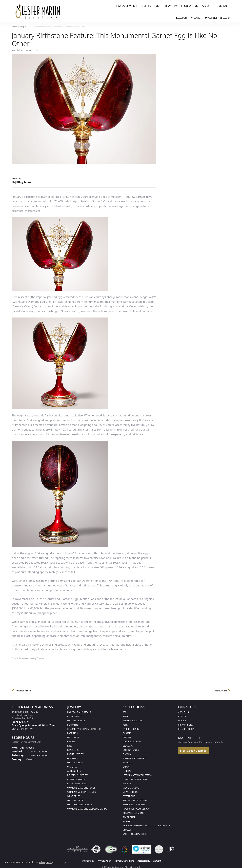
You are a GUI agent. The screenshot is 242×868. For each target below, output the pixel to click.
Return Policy (186, 729)
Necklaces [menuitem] (73, 737)
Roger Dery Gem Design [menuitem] (136, 809)
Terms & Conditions (125, 861)
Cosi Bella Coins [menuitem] (132, 742)
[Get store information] (23, 729)
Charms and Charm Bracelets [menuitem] (84, 729)
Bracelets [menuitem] (73, 750)
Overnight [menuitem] (129, 796)
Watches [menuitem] (72, 767)
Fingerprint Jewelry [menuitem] (134, 758)
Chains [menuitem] (71, 742)
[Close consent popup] (65, 863)
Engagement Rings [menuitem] (78, 784)
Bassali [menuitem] (127, 733)
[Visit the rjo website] (171, 849)
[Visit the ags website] (77, 849)
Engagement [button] (127, 6)
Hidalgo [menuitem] (127, 763)
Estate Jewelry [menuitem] (75, 754)
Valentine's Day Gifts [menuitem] (135, 834)
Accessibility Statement (149, 861)
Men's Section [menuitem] (75, 763)
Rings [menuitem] (70, 746)
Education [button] (190, 6)
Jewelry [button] (171, 6)
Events (182, 716)
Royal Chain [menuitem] (130, 817)
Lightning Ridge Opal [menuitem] (135, 779)
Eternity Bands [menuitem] (76, 779)
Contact (223, 6)
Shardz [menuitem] (127, 821)
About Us (183, 712)
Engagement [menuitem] (74, 716)
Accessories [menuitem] (74, 771)
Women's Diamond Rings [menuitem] (81, 788)
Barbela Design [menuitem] (132, 729)
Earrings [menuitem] (72, 733)
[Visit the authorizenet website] (96, 849)
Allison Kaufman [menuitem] (133, 721)
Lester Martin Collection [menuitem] (137, 775)
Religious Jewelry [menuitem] (77, 775)
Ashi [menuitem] (125, 725)
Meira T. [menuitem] (127, 784)
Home (14, 27)
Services (183, 721)
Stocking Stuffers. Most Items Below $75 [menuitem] (146, 825)
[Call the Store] (21, 722)
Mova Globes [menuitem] (130, 792)
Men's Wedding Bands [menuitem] (80, 805)
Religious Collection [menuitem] (135, 800)
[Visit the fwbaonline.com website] (111, 849)
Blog (22, 27)
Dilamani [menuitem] (128, 746)
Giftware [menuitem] (72, 758)
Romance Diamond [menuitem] (134, 813)
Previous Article (24, 691)
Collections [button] (151, 6)
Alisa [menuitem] (126, 716)
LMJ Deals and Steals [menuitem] (79, 712)
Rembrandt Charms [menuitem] (134, 805)
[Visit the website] (124, 849)
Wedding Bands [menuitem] (76, 721)
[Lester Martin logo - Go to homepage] (38, 11)
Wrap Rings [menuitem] (74, 796)
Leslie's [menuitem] (127, 771)
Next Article (221, 691)
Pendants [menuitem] (73, 725)
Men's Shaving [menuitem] (131, 788)
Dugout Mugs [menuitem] (131, 750)
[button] (182, 18)
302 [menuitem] (125, 712)
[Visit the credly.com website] (159, 849)
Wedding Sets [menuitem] (75, 800)
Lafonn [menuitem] (127, 767)
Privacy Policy (186, 725)
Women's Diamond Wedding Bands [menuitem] (87, 809)
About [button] (207, 6)
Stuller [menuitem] (127, 830)
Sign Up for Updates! (194, 751)
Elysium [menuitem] (127, 754)
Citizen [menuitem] (127, 737)
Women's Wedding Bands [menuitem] (82, 792)
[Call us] (34, 725)
